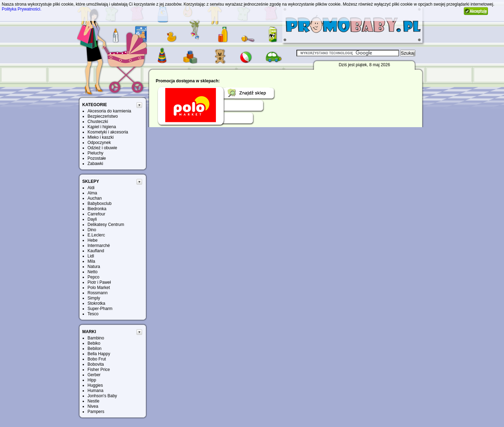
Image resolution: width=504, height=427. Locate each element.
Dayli (92, 219)
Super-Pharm (100, 309)
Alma (92, 193)
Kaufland (96, 251)
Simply (94, 298)
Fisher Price (99, 370)
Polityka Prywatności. (22, 9)
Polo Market (99, 288)
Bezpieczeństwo (103, 116)
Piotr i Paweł (99, 282)
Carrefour (96, 214)
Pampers (96, 412)
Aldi (91, 188)
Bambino (96, 338)
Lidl (91, 256)
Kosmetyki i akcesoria (108, 132)
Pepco (93, 277)
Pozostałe (97, 158)
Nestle (93, 401)
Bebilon (94, 349)
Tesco (93, 314)
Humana (95, 391)
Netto (93, 272)
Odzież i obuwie (102, 148)
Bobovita (96, 364)
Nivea (93, 406)
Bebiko (94, 343)
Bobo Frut (97, 359)
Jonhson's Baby (102, 396)
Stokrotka (96, 303)
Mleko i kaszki (101, 137)
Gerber (94, 375)
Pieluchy (95, 153)
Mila (91, 261)
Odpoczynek (99, 143)
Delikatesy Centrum (106, 225)
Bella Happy (99, 354)
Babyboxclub (100, 204)
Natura (94, 267)
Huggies (95, 385)
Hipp (92, 380)
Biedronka (97, 209)
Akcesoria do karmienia (109, 111)
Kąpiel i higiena (102, 127)
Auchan (95, 198)
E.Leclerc (96, 235)
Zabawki (95, 164)
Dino (92, 230)
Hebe (93, 240)
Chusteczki (98, 122)
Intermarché (99, 246)
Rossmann (97, 293)
